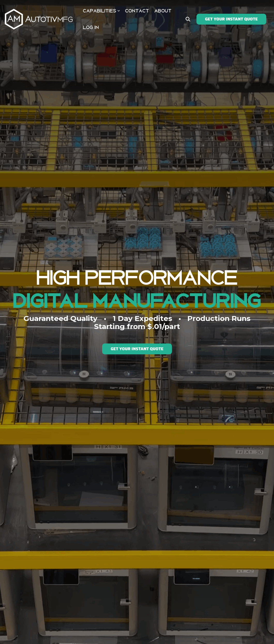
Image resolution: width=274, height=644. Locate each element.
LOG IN (91, 27)
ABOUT (163, 11)
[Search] (188, 19)
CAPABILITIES (101, 11)
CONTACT (137, 11)
